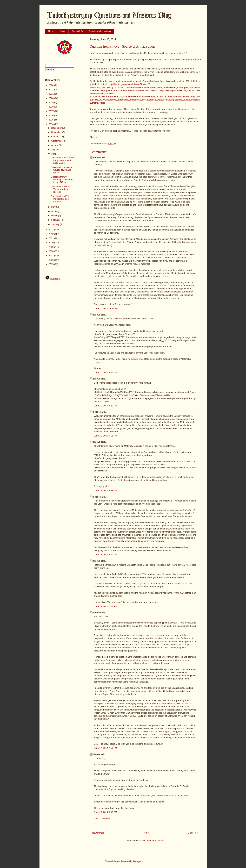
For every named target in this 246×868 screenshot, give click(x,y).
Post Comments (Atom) (152, 841)
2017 (52, 111)
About (63, 31)
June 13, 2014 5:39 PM (105, 555)
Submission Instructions (100, 31)
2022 (52, 89)
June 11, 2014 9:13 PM (105, 436)
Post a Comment (102, 819)
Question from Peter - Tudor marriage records (61, 189)
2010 (52, 243)
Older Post (193, 833)
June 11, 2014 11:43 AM (106, 308)
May (54, 207)
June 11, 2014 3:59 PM (105, 373)
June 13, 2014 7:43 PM (105, 606)
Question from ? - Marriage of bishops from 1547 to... (62, 180)
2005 (52, 264)
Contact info (77, 31)
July (54, 150)
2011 (52, 238)
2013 (52, 230)
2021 (52, 94)
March (55, 216)
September (57, 141)
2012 (52, 234)
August (55, 145)
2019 (52, 102)
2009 (52, 247)
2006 (52, 260)
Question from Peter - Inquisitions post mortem (61, 199)
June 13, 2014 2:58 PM (105, 490)
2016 (52, 115)
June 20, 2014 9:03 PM (105, 812)
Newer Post (98, 833)
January (56, 224)
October (56, 137)
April (54, 211)
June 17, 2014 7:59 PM (105, 748)
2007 (52, 256)
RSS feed (52, 279)
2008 (52, 251)
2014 (52, 124)
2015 (52, 120)
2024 (52, 85)
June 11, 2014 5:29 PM (105, 406)
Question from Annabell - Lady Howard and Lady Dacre (63, 160)
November (57, 132)
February (56, 220)
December (57, 128)
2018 (52, 107)
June (54, 154)
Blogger (137, 861)
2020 (52, 98)
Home (51, 31)
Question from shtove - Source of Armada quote (62, 170)
